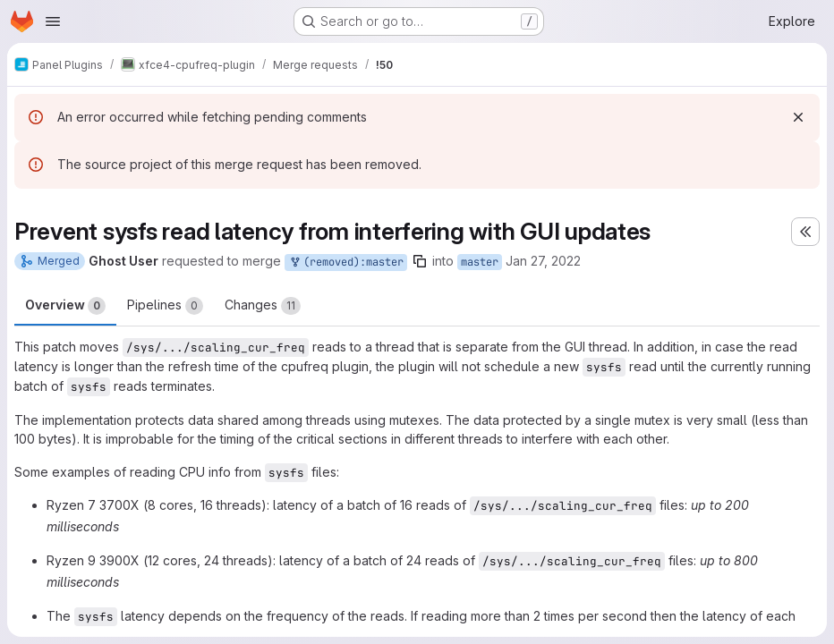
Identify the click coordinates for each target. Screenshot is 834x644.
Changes (263, 306)
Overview (65, 306)
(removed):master (346, 263)
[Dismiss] (798, 117)
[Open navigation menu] (53, 21)
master (480, 262)
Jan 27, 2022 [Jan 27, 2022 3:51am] (543, 261)
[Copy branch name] (420, 261)
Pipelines (165, 306)
